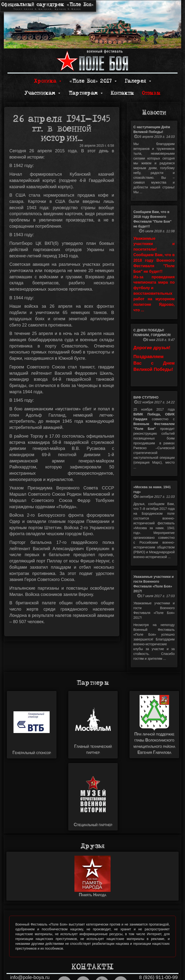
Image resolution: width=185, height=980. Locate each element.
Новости (154, 113)
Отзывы (151, 93)
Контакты (122, 93)
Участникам (42, 93)
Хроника (48, 81)
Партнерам (86, 93)
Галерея (138, 81)
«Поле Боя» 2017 (93, 81)
